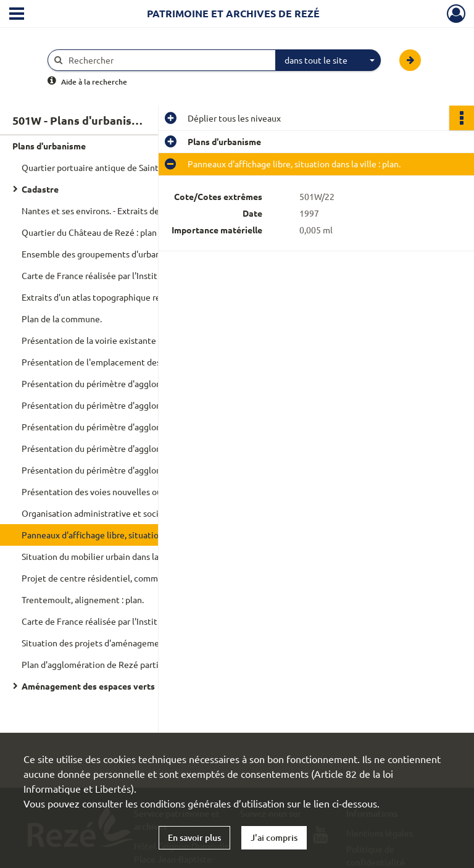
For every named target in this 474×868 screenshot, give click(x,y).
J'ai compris (274, 837)
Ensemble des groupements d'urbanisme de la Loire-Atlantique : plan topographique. (145, 254)
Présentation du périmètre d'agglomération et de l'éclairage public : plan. (145, 427)
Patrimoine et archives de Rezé (233, 13)
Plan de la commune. (62, 319)
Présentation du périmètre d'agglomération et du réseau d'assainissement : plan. (145, 405)
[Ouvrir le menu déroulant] (17, 15)
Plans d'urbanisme (49, 146)
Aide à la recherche (94, 82)
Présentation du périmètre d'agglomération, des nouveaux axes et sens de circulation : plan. (145, 470)
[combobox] (328, 61)
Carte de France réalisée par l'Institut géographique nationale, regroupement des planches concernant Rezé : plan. (145, 621)
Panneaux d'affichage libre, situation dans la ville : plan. (128, 535)
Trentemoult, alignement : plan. (83, 599)
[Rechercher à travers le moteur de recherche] (168, 60)
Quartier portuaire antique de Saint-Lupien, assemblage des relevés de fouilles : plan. (145, 167)
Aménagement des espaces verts (88, 686)
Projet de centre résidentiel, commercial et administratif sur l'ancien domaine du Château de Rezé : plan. (145, 578)
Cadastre (40, 189)
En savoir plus (194, 837)
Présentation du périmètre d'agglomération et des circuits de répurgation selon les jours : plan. (145, 448)
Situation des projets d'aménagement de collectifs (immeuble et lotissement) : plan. (145, 643)
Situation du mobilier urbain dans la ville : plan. (111, 556)
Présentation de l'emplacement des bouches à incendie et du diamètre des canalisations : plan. (145, 362)
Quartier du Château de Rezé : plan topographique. (120, 232)
